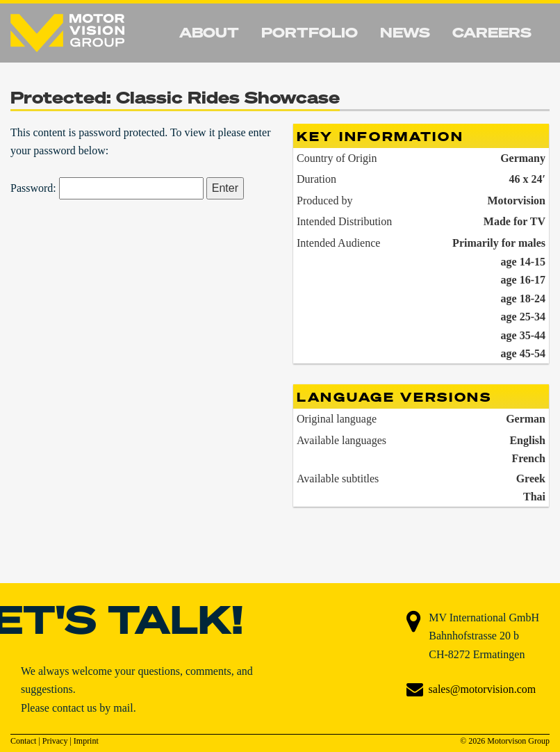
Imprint (86, 741)
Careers (492, 32)
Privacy (55, 741)
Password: (107, 188)
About (209, 32)
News (405, 32)
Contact (23, 741)
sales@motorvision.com (483, 689)
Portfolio (310, 32)
